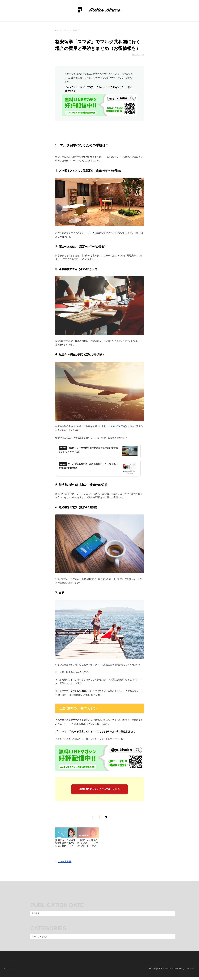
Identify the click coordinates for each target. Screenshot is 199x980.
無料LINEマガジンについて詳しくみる (100, 791)
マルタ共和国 (65, 864)
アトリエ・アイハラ (171, 971)
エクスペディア (115, 427)
